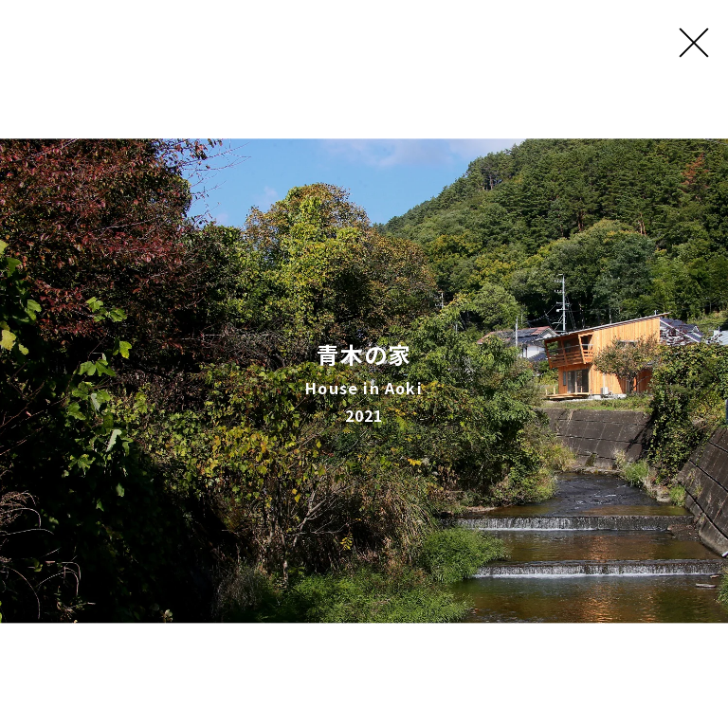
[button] (18, 381)
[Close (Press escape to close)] (695, 33)
